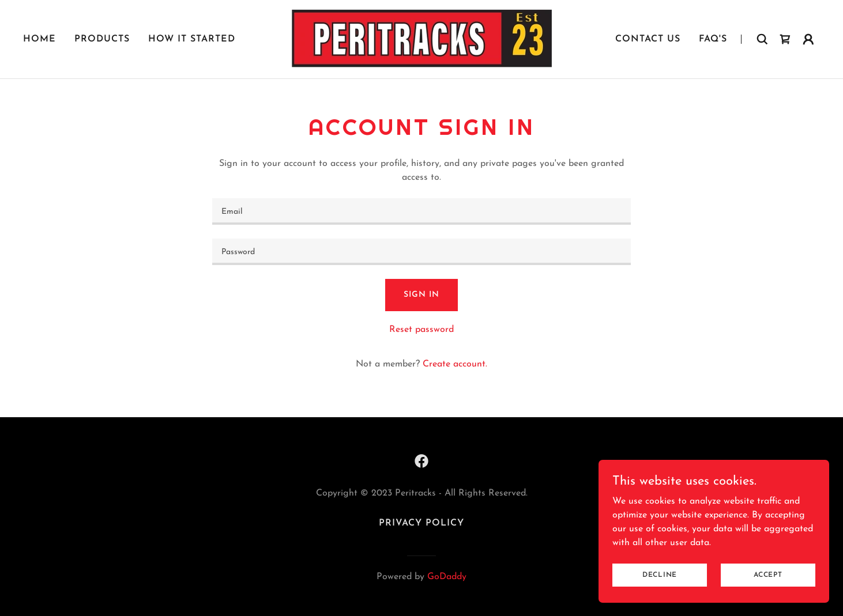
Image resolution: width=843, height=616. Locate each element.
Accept (768, 598)
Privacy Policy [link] (421, 523)
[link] (421, 39)
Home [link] (39, 39)
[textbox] (421, 211)
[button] (808, 39)
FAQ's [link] (713, 39)
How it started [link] (192, 39)
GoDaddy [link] (447, 577)
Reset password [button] (421, 330)
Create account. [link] (455, 364)
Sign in (421, 295)
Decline (660, 598)
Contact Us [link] (648, 39)
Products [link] (102, 39)
